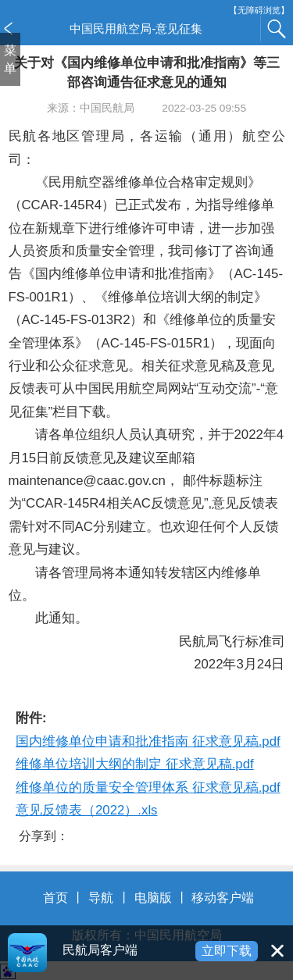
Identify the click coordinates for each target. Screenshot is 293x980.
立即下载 (227, 951)
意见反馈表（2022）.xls (87, 810)
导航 (101, 898)
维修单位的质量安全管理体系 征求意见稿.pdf (148, 788)
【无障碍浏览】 (259, 11)
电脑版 (153, 898)
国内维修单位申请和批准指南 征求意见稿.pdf (148, 741)
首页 (55, 898)
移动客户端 (223, 898)
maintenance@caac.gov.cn (87, 481)
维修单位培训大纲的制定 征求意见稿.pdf (135, 764)
